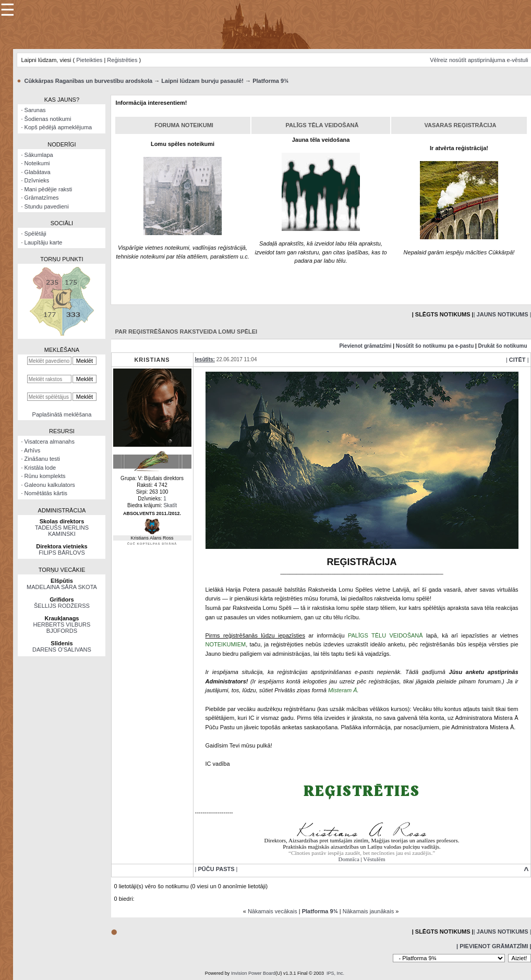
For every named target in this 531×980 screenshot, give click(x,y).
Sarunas (35, 110)
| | (517, 360)
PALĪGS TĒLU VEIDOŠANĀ (385, 635)
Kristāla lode (40, 468)
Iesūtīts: (205, 359)
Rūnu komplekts (45, 476)
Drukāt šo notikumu (503, 346)
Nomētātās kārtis (46, 493)
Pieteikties (89, 60)
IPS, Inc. (335, 973)
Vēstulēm (374, 859)
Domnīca (349, 859)
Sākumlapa (39, 155)
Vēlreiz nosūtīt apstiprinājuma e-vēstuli (479, 60)
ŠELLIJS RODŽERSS (62, 606)
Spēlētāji (35, 234)
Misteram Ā (343, 690)
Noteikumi (37, 163)
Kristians (152, 360)
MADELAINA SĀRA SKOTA (62, 587)
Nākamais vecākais (273, 911)
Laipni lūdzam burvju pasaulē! (202, 81)
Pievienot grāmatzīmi (365, 346)
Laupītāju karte (44, 242)
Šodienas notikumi (48, 119)
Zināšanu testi (42, 459)
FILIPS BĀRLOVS (62, 553)
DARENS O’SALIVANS (62, 650)
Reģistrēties (122, 60)
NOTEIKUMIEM (226, 644)
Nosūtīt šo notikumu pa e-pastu (435, 346)
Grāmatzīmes (42, 198)
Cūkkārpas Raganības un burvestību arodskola (88, 81)
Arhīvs (32, 450)
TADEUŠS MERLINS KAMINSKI (62, 531)
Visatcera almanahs (50, 442)
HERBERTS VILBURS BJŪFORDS (62, 628)
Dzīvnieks (37, 180)
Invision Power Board (253, 973)
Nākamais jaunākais (368, 911)
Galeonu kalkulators (50, 485)
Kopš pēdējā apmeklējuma (58, 127)
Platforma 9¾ (270, 81)
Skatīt (170, 505)
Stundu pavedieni (47, 206)
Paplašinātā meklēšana (62, 414)
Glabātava (38, 172)
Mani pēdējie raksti (49, 189)
